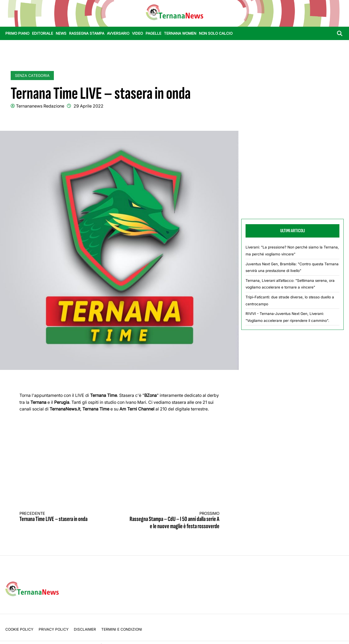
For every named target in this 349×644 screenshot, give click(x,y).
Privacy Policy (54, 629)
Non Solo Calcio (216, 33)
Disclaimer (85, 629)
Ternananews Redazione (40, 106)
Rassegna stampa (87, 33)
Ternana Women (180, 33)
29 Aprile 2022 (89, 106)
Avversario (118, 33)
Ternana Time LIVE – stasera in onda (65, 517)
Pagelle (153, 33)
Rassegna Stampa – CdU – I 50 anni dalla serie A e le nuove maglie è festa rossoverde (174, 521)
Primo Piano (17, 33)
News (61, 33)
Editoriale (43, 33)
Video (137, 33)
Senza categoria (32, 75)
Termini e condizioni (122, 629)
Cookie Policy (19, 629)
